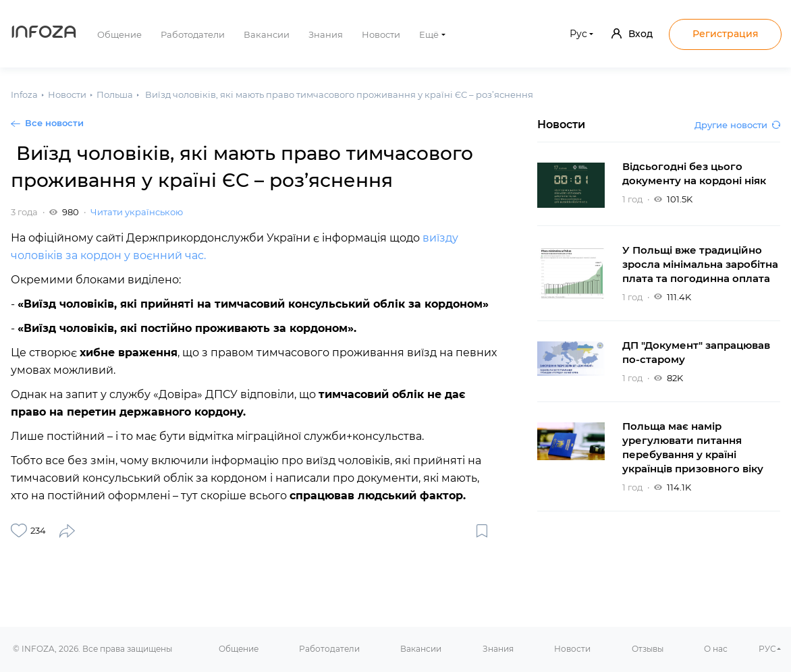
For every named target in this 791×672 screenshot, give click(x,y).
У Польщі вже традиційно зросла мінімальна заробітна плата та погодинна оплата (700, 264)
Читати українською (137, 212)
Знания (326, 34)
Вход (632, 34)
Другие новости (737, 125)
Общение (119, 34)
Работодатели (193, 34)
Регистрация (726, 34)
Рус (578, 34)
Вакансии (267, 34)
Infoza (44, 34)
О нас (716, 649)
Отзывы (648, 649)
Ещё (429, 34)
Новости (381, 34)
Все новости (54, 123)
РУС (767, 649)
